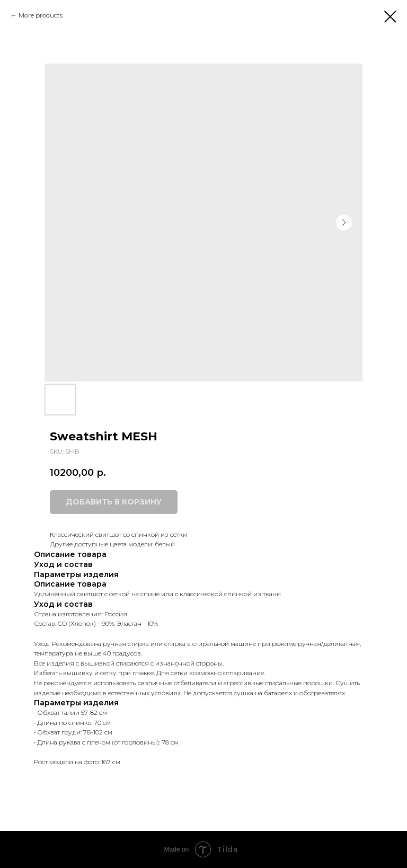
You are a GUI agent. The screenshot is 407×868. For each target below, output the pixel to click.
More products (41, 15)
